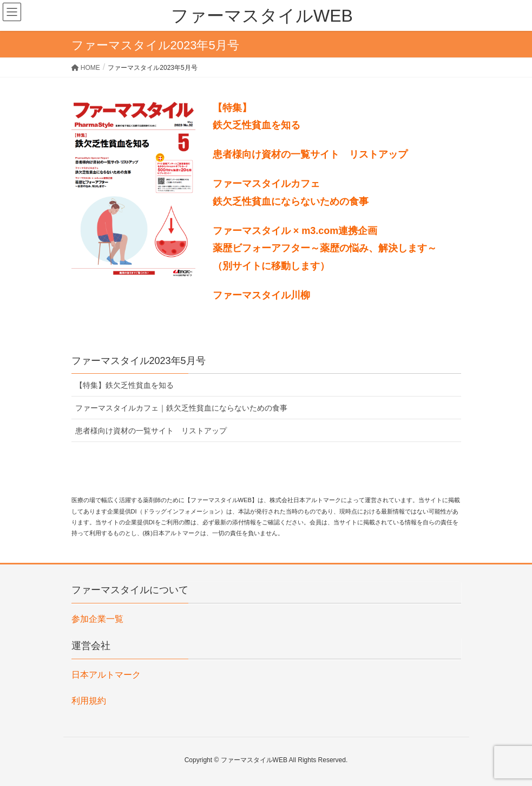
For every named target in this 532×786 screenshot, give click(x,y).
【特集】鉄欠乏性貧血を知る (124, 385)
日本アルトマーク (106, 675)
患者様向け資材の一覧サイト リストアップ (151, 431)
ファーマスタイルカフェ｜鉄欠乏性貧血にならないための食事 (181, 408)
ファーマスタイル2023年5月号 (139, 361)
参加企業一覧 (97, 619)
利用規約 (89, 701)
